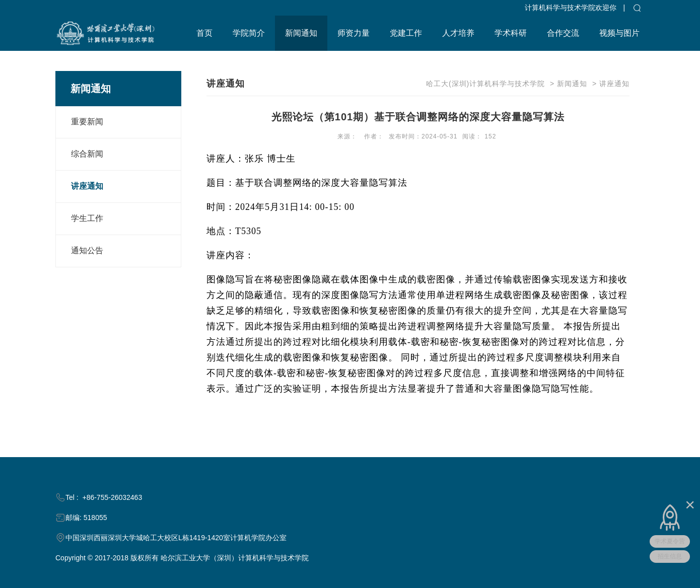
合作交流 (563, 33)
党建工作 (406, 33)
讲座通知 (87, 186)
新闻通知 (301, 33)
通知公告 (87, 250)
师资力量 (354, 33)
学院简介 (249, 33)
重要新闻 (87, 122)
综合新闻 (87, 154)
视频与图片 (619, 33)
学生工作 (87, 218)
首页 (204, 33)
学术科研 (511, 33)
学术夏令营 (670, 541)
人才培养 (458, 33)
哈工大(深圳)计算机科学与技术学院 (485, 84)
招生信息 (670, 556)
